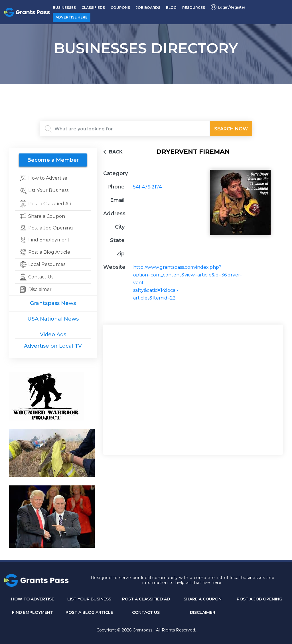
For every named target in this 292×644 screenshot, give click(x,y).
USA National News (53, 319)
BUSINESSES (64, 8)
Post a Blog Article (89, 612)
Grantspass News (53, 303)
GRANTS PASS (146, 91)
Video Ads (53, 335)
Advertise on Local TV (53, 346)
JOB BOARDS (148, 8)
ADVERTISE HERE (72, 17)
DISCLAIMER (203, 612)
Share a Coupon (203, 599)
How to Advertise (33, 599)
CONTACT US (146, 612)
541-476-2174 (147, 187)
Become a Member (53, 160)
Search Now (231, 129)
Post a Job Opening (259, 599)
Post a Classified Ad (146, 599)
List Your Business (89, 599)
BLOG (171, 8)
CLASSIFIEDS (93, 8)
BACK (113, 152)
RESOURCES (194, 8)
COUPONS (120, 8)
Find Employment (33, 612)
